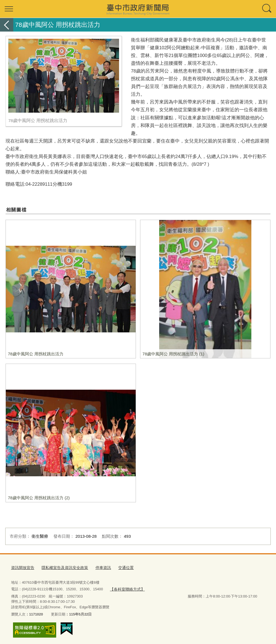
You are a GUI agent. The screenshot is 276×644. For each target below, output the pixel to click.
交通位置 (119, 567)
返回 (7, 25)
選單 (9, 9)
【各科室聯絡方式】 (126, 588)
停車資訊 (98, 567)
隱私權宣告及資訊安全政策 (61, 567)
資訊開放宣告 (22, 567)
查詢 (267, 9)
